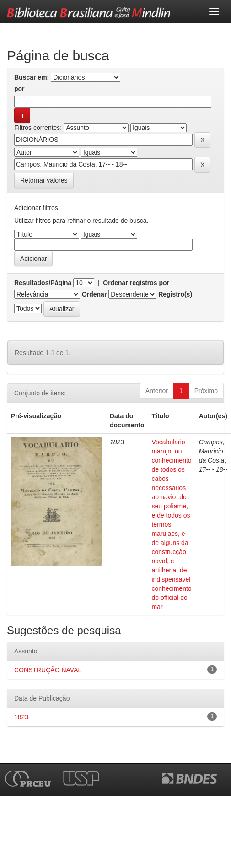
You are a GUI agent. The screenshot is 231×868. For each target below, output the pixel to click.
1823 (21, 717)
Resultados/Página (43, 283)
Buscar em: (32, 77)
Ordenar (94, 294)
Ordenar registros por (136, 283)
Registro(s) (175, 294)
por (19, 89)
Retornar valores (44, 180)
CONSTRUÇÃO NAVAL (48, 670)
